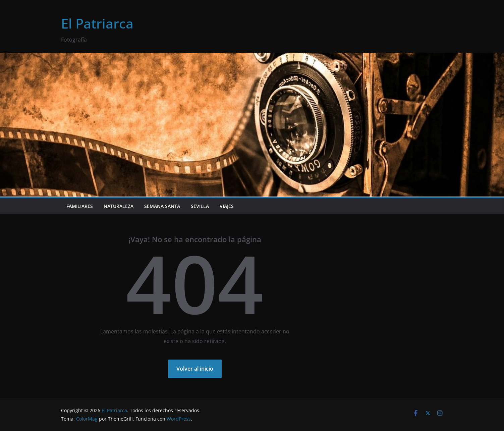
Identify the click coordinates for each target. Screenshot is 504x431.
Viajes (227, 206)
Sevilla (200, 206)
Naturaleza (119, 206)
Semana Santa (162, 206)
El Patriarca (97, 23)
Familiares (80, 206)
